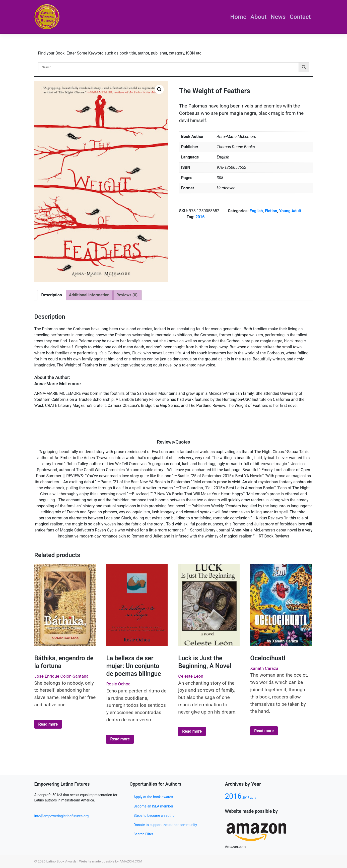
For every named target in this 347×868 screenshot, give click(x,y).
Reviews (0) (127, 295)
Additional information (89, 295)
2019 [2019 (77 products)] (253, 798)
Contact (300, 17)
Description (52, 295)
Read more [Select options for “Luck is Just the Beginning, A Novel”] (192, 731)
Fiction (271, 211)
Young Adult (290, 211)
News (278, 17)
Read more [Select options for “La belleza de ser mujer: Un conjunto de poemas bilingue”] (120, 739)
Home (238, 17)
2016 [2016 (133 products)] (233, 796)
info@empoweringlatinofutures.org (62, 816)
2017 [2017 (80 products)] (246, 798)
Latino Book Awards (61, 861)
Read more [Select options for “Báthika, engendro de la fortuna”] (48, 724)
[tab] (52, 295)
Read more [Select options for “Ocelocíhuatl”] (264, 731)
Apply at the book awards (153, 797)
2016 (200, 217)
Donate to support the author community (165, 825)
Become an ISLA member (154, 806)
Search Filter (144, 834)
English (256, 211)
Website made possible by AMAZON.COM (111, 861)
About (258, 17)
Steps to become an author (155, 816)
